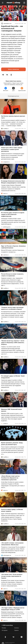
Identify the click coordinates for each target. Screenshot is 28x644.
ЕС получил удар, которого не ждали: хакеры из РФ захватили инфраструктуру (13, 214)
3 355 (24, 288)
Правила (16, 630)
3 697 (24, 162)
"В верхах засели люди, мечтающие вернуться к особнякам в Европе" (12, 308)
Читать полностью (13, 69)
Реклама (4, 628)
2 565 (24, 589)
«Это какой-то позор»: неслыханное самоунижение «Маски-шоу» (12, 544)
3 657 (24, 227)
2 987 (24, 390)
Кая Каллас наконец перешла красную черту (13, 117)
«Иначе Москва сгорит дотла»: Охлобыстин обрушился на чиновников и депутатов (11, 478)
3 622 (24, 255)
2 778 (24, 424)
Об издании (5, 630)
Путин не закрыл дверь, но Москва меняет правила (12, 510)
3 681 (24, 194)
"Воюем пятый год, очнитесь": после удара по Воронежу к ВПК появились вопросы (13, 343)
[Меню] (3, 3)
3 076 (24, 322)
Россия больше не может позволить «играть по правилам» (12, 275)
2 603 (24, 524)
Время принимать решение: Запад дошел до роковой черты (12, 444)
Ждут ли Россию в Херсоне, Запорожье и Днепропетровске (13, 247)
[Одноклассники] (5, 637)
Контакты (17, 628)
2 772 (24, 457)
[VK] (13, 637)
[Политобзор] (13, 3)
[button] (3, 75)
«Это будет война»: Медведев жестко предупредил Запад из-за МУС (13, 609)
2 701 (24, 490)
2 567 (24, 555)
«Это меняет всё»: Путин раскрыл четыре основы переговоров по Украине (12, 576)
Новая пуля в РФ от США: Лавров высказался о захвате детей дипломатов (12, 149)
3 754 (24, 129)
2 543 (24, 620)
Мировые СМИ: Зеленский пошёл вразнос (12, 410)
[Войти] (24, 3)
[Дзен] (22, 637)
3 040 (24, 357)
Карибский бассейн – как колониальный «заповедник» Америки (12, 28)
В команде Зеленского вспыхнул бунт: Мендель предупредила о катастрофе (13, 182)
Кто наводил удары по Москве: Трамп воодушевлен (13, 377)
